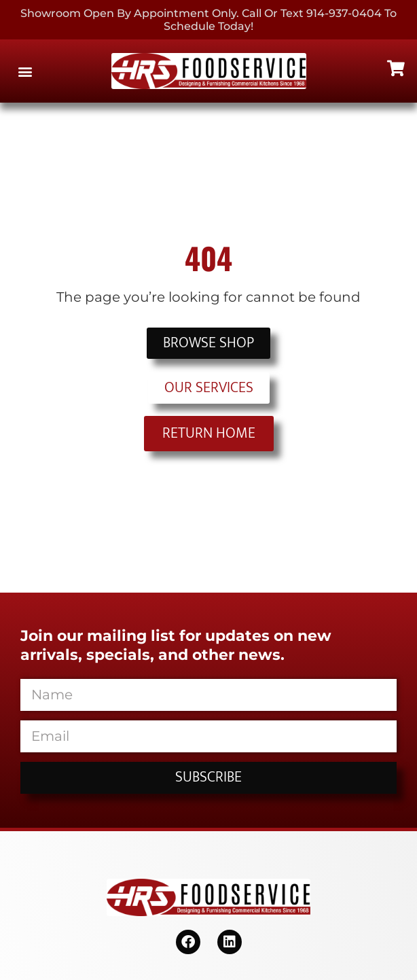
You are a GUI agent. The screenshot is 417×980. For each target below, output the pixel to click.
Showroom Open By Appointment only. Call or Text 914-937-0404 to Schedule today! (208, 20)
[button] (25, 71)
